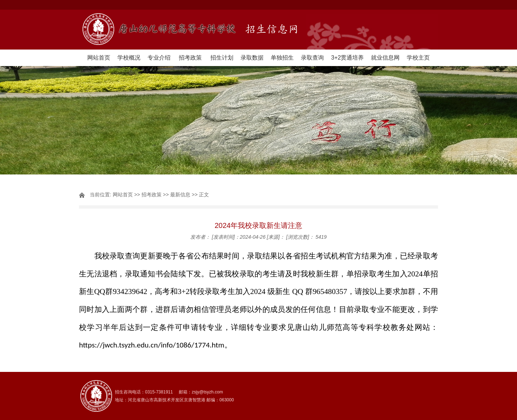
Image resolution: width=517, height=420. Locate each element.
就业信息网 (385, 58)
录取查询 (312, 58)
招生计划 (222, 58)
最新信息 (180, 195)
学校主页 (418, 58)
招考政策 (190, 58)
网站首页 (99, 58)
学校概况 (129, 58)
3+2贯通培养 (347, 58)
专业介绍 (159, 58)
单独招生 (282, 58)
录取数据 (252, 58)
